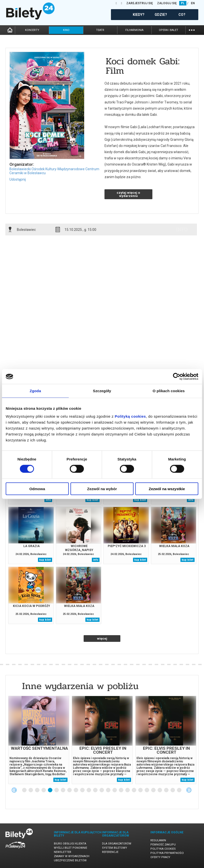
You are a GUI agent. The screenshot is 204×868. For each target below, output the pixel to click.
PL (183, 3)
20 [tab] (147, 790)
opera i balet (169, 30)
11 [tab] (89, 790)
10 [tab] (83, 790)
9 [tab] (76, 790)
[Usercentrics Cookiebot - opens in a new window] (177, 377)
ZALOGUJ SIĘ (167, 3)
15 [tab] (115, 790)
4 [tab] (44, 790)
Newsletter (63, 852)
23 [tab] (167, 790)
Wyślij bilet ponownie (70, 848)
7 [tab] (63, 790)
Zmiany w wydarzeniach (72, 856)
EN (193, 3)
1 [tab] (25, 790)
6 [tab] (57, 790)
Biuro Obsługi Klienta (70, 844)
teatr (100, 30)
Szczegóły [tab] (102, 391)
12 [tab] (96, 790)
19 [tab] (141, 790)
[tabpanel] (39, 740)
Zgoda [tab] (35, 391)
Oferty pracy (160, 857)
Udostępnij (18, 179)
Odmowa (37, 489)
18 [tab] (134, 790)
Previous (14, 790)
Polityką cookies (130, 416)
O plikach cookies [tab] (169, 391)
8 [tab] (70, 790)
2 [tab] (31, 790)
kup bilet (92, 500)
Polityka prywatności (167, 853)
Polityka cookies (163, 849)
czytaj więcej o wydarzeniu (128, 194)
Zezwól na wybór (102, 489)
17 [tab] (128, 790)
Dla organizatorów (117, 844)
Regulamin (158, 840)
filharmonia (134, 30)
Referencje (110, 852)
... (192, 30)
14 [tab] (108, 790)
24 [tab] (173, 790)
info (182, 229)
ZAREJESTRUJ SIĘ (140, 3)
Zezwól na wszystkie (167, 489)
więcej (102, 639)
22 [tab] (160, 790)
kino (66, 30)
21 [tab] (154, 790)
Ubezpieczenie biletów (70, 860)
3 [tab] (37, 790)
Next (189, 790)
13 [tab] (102, 790)
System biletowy (115, 848)
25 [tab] (179, 790)
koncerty (32, 30)
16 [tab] (121, 790)
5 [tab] (50, 790)
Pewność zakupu (163, 845)
